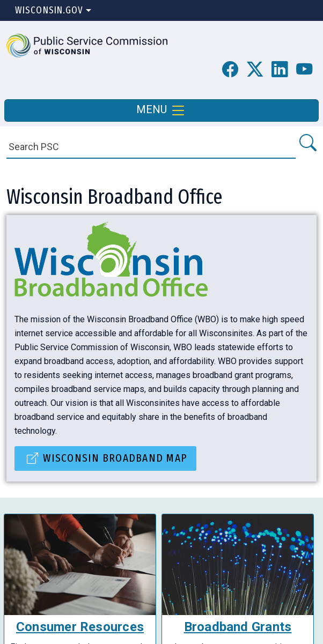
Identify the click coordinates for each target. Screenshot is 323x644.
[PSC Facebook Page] (230, 70)
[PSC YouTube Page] (304, 70)
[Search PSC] (307, 143)
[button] (87, 45)
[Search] (151, 147)
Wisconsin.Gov (49, 10)
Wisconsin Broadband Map (115, 458)
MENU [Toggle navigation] (161, 110)
